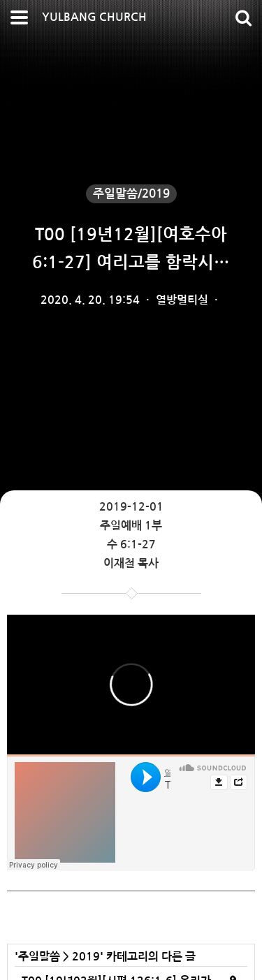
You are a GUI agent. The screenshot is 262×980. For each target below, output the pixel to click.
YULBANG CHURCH (94, 17)
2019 (86, 957)
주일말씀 (39, 957)
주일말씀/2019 (131, 194)
